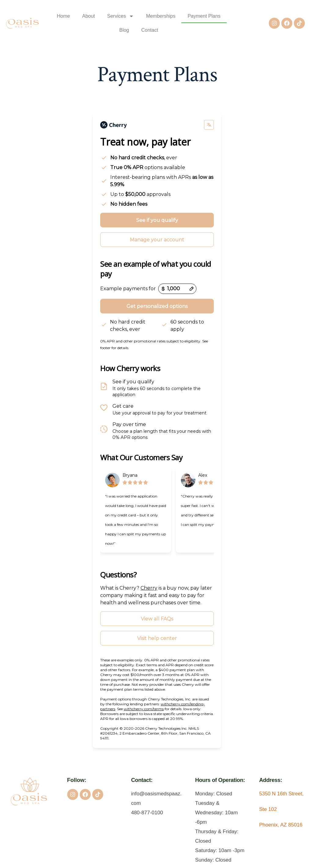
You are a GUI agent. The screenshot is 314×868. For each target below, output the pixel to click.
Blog (124, 30)
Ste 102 (268, 810)
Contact (150, 30)
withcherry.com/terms (144, 709)
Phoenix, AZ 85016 (281, 825)
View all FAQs (157, 619)
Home (63, 16)
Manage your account (157, 240)
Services (120, 16)
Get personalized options (157, 307)
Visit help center (157, 639)
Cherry (149, 588)
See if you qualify (157, 221)
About (89, 16)
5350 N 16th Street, (281, 794)
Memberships (161, 16)
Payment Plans (204, 16)
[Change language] (209, 125)
